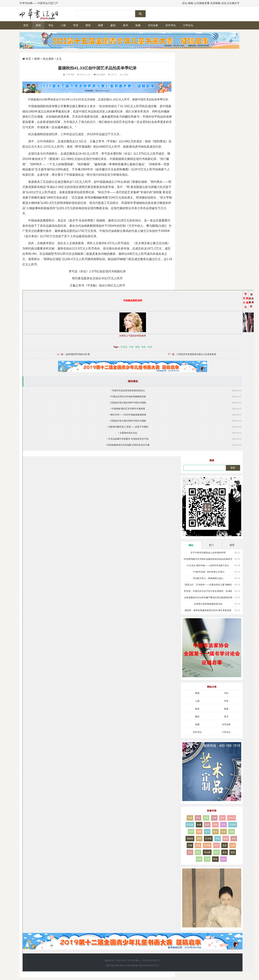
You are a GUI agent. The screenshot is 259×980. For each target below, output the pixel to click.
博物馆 (190, 839)
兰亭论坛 (188, 25)
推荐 (232, 545)
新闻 (38, 25)
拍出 (223, 859)
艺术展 (208, 839)
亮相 (215, 825)
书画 (214, 818)
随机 (191, 545)
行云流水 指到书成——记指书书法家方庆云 (208, 565)
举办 (191, 832)
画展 (199, 839)
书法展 (207, 852)
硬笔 (88, 25)
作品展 (190, 825)
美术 (125, 25)
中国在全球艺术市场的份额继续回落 (128, 397)
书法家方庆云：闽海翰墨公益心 (208, 578)
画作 (217, 852)
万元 (190, 852)
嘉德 (137, 347)
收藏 (138, 25)
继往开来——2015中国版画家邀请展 (128, 415)
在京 (207, 832)
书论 (51, 25)
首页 (26, 25)
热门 (211, 545)
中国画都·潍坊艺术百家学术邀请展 (128, 409)
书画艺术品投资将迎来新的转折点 (128, 391)
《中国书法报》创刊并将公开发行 (208, 572)
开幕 (206, 818)
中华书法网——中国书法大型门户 (144, 960)
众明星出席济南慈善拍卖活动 (208, 604)
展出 (215, 832)
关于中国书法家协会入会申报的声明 (208, 553)
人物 (63, 25)
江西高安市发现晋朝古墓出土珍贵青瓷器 (196, 354)
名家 (225, 845)
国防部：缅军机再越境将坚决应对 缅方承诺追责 (208, 610)
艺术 (222, 818)
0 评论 (125, 74)
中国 (131, 347)
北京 (223, 825)
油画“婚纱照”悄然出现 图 (78, 354)
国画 (233, 852)
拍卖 (144, 347)
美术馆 (233, 825)
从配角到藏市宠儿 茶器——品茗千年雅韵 (128, 427)
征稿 (199, 859)
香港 (198, 845)
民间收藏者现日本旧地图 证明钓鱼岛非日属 (128, 445)
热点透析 (48, 59)
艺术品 (124, 347)
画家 (226, 839)
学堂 (76, 25)
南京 (198, 852)
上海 (233, 845)
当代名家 (153, 25)
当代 (234, 839)
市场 (218, 839)
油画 (232, 832)
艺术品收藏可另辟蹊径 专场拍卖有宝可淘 (128, 439)
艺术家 (207, 845)
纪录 (150, 347)
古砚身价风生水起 (128, 433)
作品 (223, 832)
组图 (199, 832)
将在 (215, 859)
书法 (198, 818)
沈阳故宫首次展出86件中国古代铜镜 (128, 403)
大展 (207, 859)
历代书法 (171, 25)
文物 (190, 845)
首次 (225, 852)
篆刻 (113, 25)
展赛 (101, 25)
